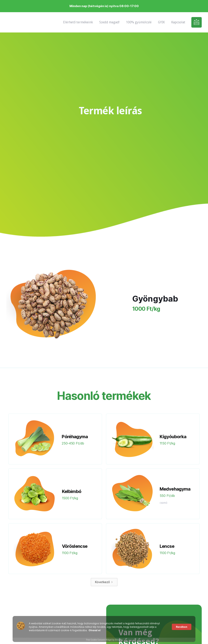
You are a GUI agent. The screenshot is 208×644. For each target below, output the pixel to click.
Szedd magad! (109, 22)
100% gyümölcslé (139, 22)
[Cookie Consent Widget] (104, 629)
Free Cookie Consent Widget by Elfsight (104, 640)
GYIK (161, 22)
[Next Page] (104, 582)
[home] (18, 22)
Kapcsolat (178, 22)
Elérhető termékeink (78, 22)
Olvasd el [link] (95, 630)
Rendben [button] (182, 627)
